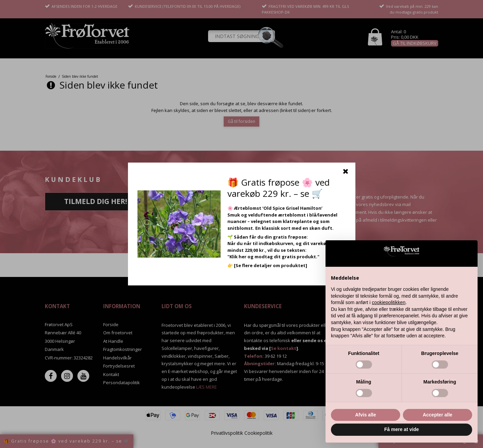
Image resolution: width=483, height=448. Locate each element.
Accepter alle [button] (437, 415)
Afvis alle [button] (365, 415)
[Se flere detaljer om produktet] (271, 265)
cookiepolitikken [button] (389, 302)
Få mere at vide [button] (402, 429)
